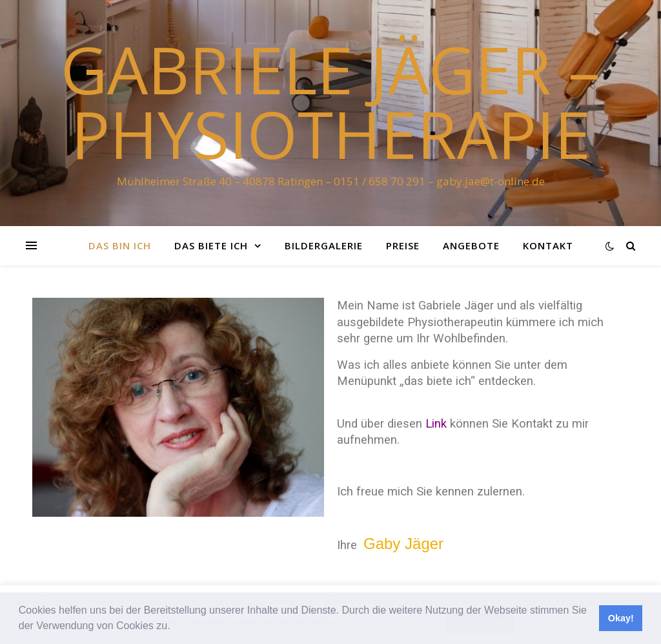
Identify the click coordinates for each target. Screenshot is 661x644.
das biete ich (211, 245)
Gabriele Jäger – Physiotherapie (330, 101)
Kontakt (548, 245)
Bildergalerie (324, 245)
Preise (403, 245)
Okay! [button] (621, 618)
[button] (175, 627)
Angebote (471, 245)
